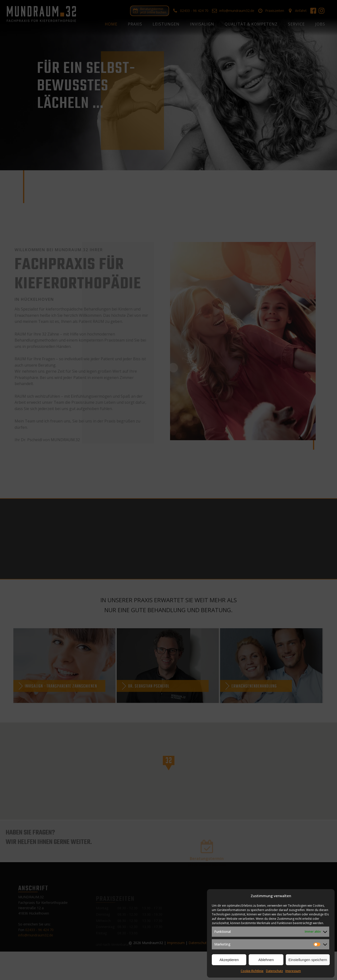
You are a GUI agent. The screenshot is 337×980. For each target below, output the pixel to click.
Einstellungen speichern (308, 960)
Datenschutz (274, 971)
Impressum (293, 971)
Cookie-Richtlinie (252, 971)
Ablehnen (266, 960)
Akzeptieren (229, 960)
